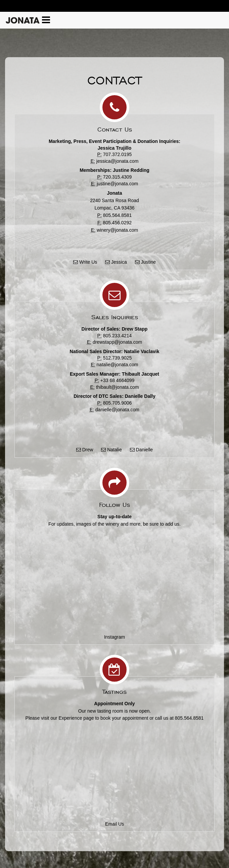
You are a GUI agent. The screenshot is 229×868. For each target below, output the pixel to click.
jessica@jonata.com (118, 161)
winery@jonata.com (117, 230)
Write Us (85, 262)
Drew (85, 450)
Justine (145, 262)
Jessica (116, 262)
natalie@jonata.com (118, 365)
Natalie (111, 450)
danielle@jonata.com (117, 410)
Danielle (141, 450)
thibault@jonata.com (118, 387)
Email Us (114, 824)
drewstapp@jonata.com (117, 342)
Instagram (114, 637)
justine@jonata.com (117, 184)
